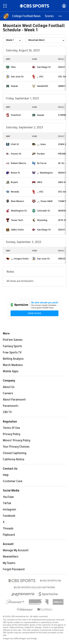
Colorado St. (44, 211)
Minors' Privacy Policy (17, 440)
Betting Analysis (13, 359)
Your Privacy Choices (16, 447)
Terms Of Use (11, 428)
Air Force (42, 163)
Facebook (9, 516)
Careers (8, 393)
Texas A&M (46, 201)
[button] (60, 16)
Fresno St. (16, 154)
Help (6, 475)
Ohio (13, 67)
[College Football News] (26, 16)
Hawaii (14, 86)
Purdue (41, 154)
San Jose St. (18, 77)
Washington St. (19, 211)
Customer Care (13, 481)
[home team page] (8, 67)
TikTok (7, 503)
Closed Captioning (15, 453)
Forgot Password (14, 569)
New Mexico (18, 201)
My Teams (9, 563)
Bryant (14, 182)
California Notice (14, 459)
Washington (46, 173)
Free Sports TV (12, 353)
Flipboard (9, 535)
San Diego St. (44, 67)
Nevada (15, 192)
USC (41, 77)
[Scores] (49, 16)
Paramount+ (11, 406)
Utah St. (15, 144)
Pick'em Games (13, 340)
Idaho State (17, 230)
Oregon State (21, 259)
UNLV (40, 182)
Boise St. (16, 173)
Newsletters (11, 557)
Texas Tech (17, 220)
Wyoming (42, 220)
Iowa (43, 144)
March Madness (13, 365)
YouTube (8, 497)
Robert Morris (19, 163)
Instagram (9, 510)
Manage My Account (16, 550)
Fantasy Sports (12, 346)
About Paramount (14, 400)
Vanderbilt (43, 86)
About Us (9, 387)
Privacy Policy (12, 434)
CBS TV (7, 412)
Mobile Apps (11, 371)
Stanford (16, 115)
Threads (8, 529)
